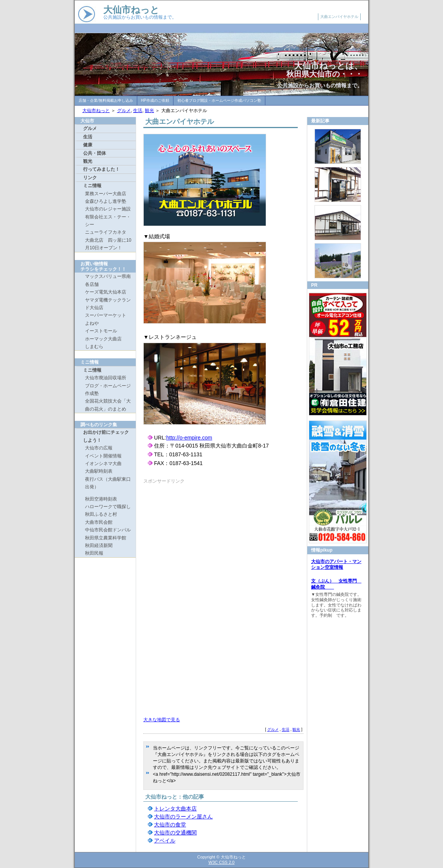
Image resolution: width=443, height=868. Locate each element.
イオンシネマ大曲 (103, 464)
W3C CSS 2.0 (221, 862)
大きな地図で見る (162, 720)
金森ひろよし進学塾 (106, 201)
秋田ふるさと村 (101, 514)
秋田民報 (94, 553)
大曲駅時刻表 (99, 471)
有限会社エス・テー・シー (108, 221)
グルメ (124, 111)
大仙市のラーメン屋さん (183, 817)
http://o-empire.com (189, 438)
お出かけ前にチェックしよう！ (106, 436)
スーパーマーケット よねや (108, 319)
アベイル (165, 841)
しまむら (94, 347)
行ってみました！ (101, 169)
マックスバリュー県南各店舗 (108, 280)
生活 (138, 111)
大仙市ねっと (131, 10)
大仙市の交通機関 (175, 833)
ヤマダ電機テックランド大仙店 (108, 304)
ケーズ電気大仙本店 (106, 292)
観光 (149, 111)
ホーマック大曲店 (103, 339)
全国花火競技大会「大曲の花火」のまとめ (108, 405)
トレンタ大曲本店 (175, 809)
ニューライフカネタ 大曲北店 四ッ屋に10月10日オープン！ (108, 240)
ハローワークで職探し (108, 507)
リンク (90, 178)
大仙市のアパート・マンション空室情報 (336, 565)
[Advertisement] (207, 537)
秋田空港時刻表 (101, 499)
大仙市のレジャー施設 (108, 209)
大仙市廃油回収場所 (106, 378)
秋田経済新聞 (99, 546)
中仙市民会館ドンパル (108, 530)
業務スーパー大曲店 (106, 194)
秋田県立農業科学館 (106, 538)
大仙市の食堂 (170, 825)
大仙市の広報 (99, 448)
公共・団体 (95, 153)
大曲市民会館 (99, 522)
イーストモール (101, 331)
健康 (88, 145)
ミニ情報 (92, 186)
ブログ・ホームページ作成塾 (108, 390)
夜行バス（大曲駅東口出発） (108, 483)
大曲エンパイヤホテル (339, 17)
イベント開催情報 (103, 456)
